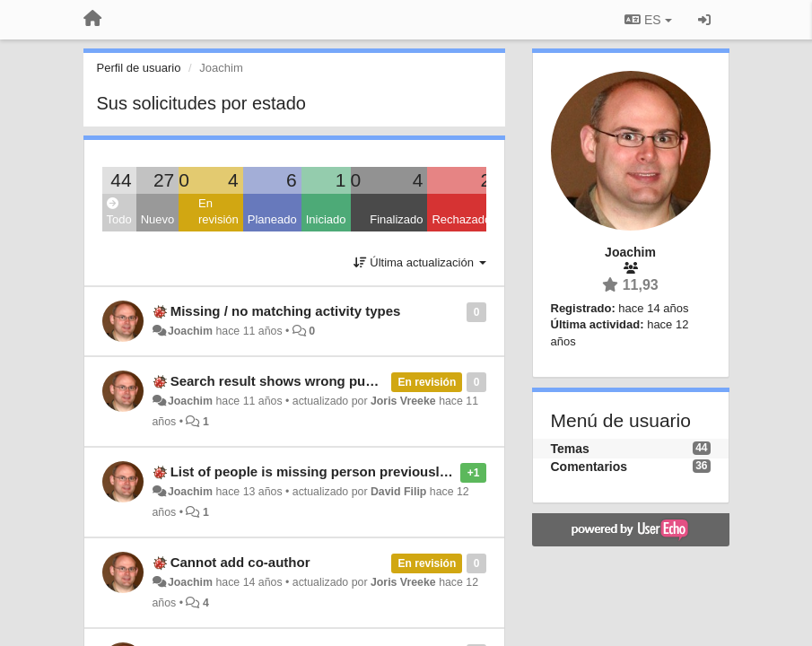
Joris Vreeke (403, 401)
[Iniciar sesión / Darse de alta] (704, 20)
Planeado (272, 219)
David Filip (398, 492)
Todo (119, 212)
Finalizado (396, 219)
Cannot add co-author (240, 562)
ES (648, 20)
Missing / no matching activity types (286, 311)
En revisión (218, 212)
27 (164, 180)
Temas (570, 449)
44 (121, 180)
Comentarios (589, 467)
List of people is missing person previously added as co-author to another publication (445, 471)
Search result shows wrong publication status (318, 381)
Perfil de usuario (139, 68)
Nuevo (158, 219)
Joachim (190, 331)
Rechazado (461, 219)
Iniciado (326, 219)
